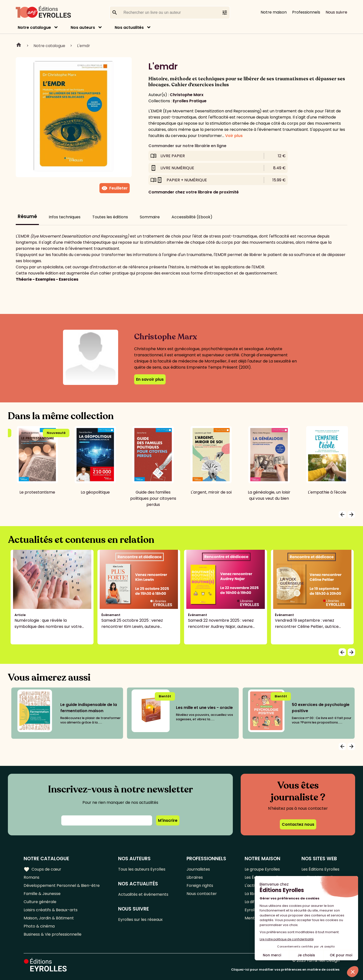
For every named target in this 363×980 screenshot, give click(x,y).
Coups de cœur (42, 869)
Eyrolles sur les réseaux (140, 920)
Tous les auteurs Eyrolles (142, 869)
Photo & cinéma (39, 926)
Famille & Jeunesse (42, 894)
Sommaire (150, 217)
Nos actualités (129, 27)
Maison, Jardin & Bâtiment (49, 918)
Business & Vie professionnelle (53, 934)
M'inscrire (168, 820)
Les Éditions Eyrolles (320, 869)
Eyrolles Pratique (190, 101)
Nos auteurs (83, 27)
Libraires (195, 877)
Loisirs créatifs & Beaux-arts (51, 910)
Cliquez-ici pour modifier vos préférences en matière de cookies (285, 970)
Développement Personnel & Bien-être (62, 885)
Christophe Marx (187, 95)
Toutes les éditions (110, 217)
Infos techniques (65, 217)
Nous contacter (202, 894)
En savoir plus (150, 379)
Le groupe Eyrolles (262, 869)
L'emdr (84, 46)
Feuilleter (115, 188)
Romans (32, 877)
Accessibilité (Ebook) (192, 217)
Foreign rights (200, 885)
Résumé (27, 216)
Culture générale (40, 902)
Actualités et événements (143, 894)
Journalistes (198, 869)
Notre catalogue (34, 27)
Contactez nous (298, 824)
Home (19, 46)
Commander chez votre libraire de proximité (194, 192)
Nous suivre (336, 12)
